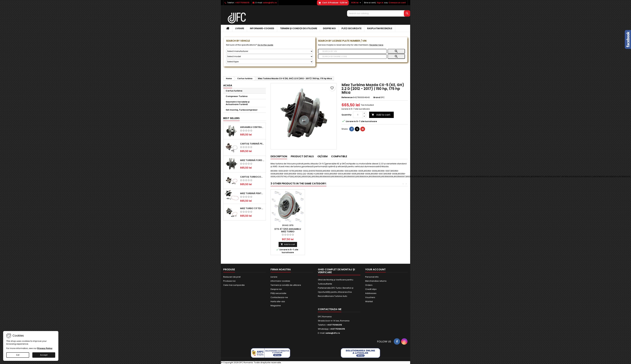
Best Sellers (231, 118)
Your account (375, 269)
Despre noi (329, 28)
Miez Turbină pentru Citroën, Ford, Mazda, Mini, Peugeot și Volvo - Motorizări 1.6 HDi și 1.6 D (252, 193)
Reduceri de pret (232, 277)
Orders (369, 285)
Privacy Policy (45, 348)
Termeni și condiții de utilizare (299, 28)
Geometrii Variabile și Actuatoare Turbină (238, 103)
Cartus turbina (234, 91)
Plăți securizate (351, 28)
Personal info (372, 277)
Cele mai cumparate (234, 285)
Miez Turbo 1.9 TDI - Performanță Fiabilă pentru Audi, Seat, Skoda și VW (252, 208)
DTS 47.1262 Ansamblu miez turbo (288, 230)
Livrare (240, 28)
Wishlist (369, 301)
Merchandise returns (376, 281)
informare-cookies (262, 28)
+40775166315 (242, 3)
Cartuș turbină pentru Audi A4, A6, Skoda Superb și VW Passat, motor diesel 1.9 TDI (252, 144)
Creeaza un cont (397, 3)
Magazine (276, 306)
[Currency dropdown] (357, 3)
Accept (44, 355)
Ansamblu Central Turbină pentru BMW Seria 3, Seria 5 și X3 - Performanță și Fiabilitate (252, 127)
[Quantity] (358, 115)
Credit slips (371, 289)
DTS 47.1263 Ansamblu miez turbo (356, 230)
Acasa (228, 85)
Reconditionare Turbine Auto (333, 296)
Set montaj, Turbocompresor (242, 110)
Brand (377, 97)
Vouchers (370, 297)
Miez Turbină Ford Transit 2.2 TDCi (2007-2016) (252, 160)
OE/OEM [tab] (322, 156)
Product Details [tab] (302, 156)
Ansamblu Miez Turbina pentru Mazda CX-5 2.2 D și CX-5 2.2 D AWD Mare (322, 232)
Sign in (380, 3)
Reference (347, 97)
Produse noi (229, 281)
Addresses (371, 293)
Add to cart (381, 115)
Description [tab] (279, 156)
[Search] (379, 13)
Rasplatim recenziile (380, 28)
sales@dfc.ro (270, 3)
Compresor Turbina (237, 96)
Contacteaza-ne (279, 297)
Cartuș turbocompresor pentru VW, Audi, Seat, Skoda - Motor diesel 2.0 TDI (252, 177)
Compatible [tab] (339, 156)
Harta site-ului (278, 301)
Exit (18, 355)
